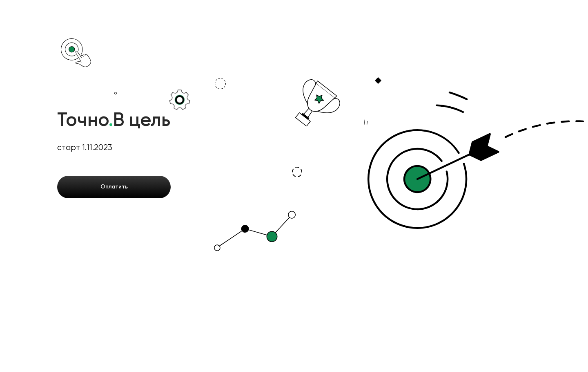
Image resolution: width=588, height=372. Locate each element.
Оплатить (114, 187)
